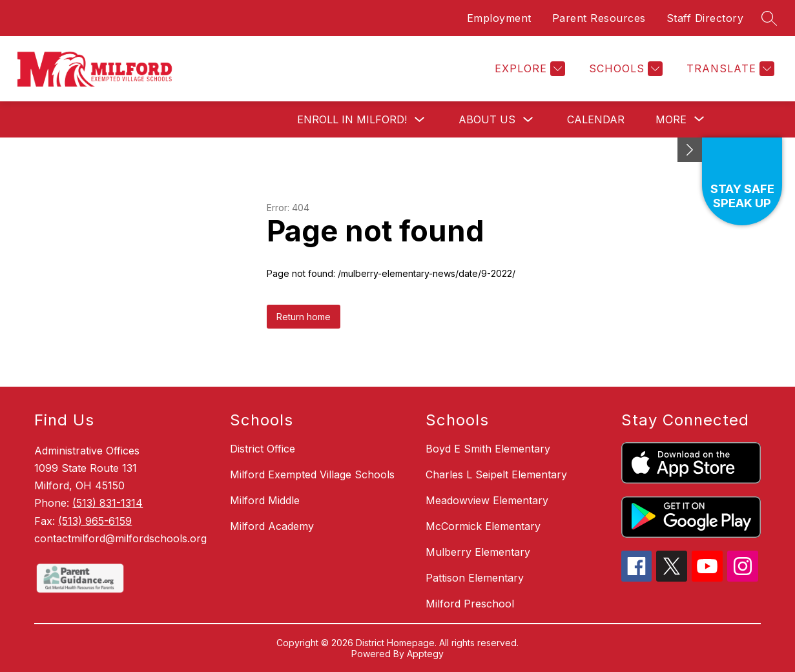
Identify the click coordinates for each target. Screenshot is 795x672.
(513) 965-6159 (95, 521)
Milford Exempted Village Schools (312, 474)
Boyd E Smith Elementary (488, 449)
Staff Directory (705, 18)
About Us (487, 119)
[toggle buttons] (690, 150)
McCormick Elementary (483, 526)
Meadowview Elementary (487, 500)
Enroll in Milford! (352, 119)
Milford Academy (272, 526)
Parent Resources (599, 18)
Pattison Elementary (475, 578)
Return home (304, 317)
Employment (499, 18)
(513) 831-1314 (108, 503)
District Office (263, 449)
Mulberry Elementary (478, 552)
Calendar (596, 119)
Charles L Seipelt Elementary (496, 474)
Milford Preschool (470, 604)
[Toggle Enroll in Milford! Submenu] (420, 120)
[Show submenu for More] (671, 119)
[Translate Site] (729, 69)
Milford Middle (265, 500)
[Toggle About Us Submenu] (528, 120)
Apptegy (425, 654)
